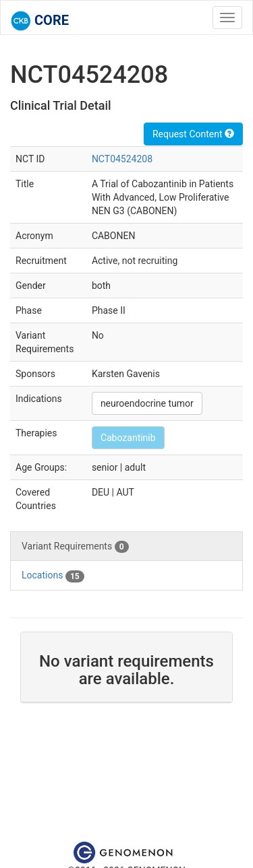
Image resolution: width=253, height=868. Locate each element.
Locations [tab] (53, 576)
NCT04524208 (122, 159)
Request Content (193, 134)
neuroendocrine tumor (147, 403)
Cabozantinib (128, 438)
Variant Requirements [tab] (75, 547)
